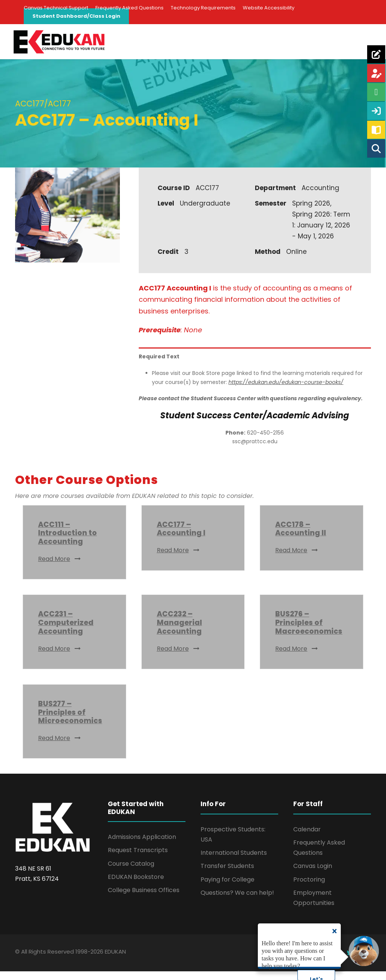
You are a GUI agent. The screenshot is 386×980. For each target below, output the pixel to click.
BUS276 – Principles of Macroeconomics (309, 631)
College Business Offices (144, 898)
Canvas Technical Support (56, 8)
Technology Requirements (203, 8)
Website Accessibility (269, 8)
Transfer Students (227, 875)
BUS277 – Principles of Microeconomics (70, 721)
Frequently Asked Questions (129, 8)
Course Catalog (131, 872)
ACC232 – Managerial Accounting (179, 631)
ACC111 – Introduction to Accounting (67, 541)
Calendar (307, 838)
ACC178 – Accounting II (301, 537)
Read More (60, 567)
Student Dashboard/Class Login (76, 16)
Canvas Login (313, 875)
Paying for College (227, 888)
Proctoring (309, 888)
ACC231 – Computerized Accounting (66, 631)
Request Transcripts (138, 859)
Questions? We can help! (237, 901)
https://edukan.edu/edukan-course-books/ (286, 390)
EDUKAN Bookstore (136, 885)
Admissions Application (142, 845)
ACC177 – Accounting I (181, 537)
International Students (234, 861)
